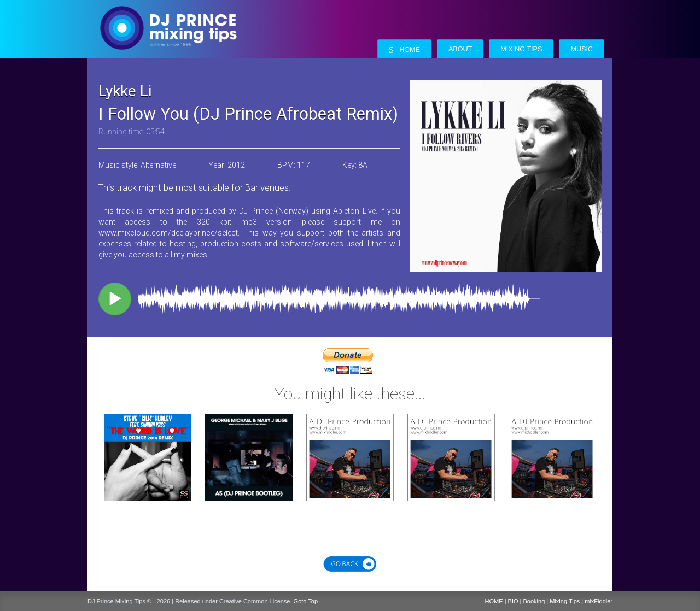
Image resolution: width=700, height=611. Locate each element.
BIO (513, 601)
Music (582, 49)
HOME (494, 601)
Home (404, 50)
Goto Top (306, 601)
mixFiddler (599, 601)
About (460, 49)
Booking (534, 601)
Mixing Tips (521, 49)
